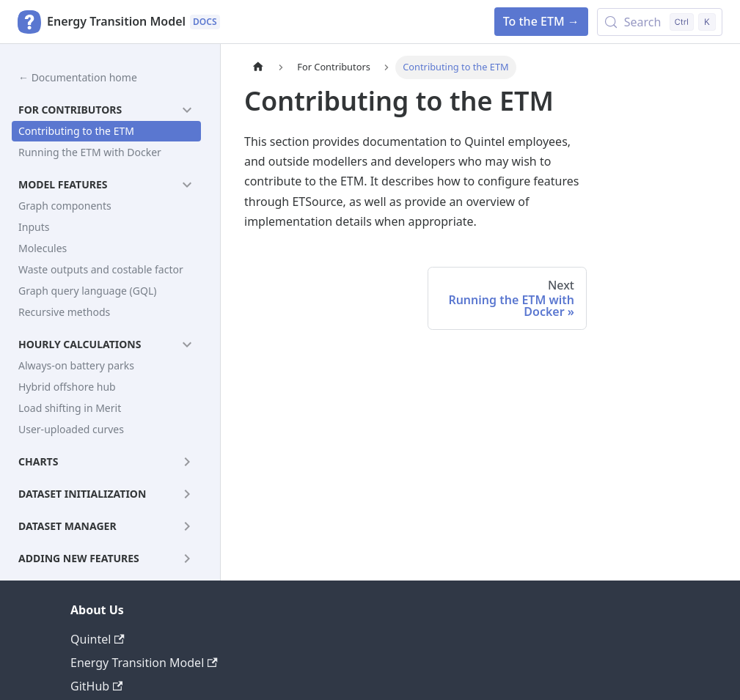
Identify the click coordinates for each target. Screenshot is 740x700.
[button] (106, 110)
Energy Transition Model (144, 663)
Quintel (98, 639)
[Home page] (258, 67)
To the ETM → (541, 21)
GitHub (96, 686)
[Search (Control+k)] (660, 22)
